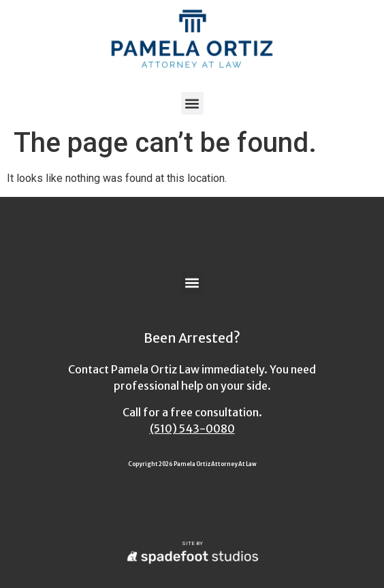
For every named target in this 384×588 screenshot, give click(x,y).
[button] (192, 103)
